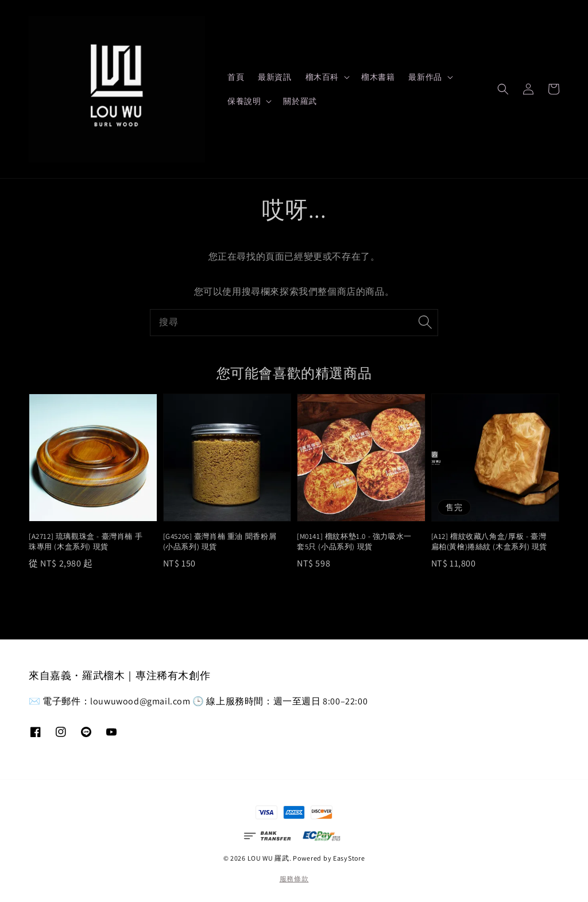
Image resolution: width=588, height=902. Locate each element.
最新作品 (425, 77)
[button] (503, 89)
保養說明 (244, 101)
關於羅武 (300, 101)
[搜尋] (425, 322)
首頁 (236, 77)
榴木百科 (322, 77)
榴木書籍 (378, 77)
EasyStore (349, 858)
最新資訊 (274, 77)
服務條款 (294, 879)
